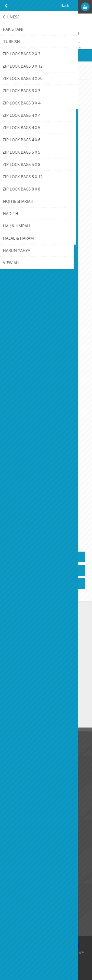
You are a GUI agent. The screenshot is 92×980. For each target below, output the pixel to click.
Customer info (18, 846)
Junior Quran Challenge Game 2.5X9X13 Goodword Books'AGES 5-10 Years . (46, 502)
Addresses (15, 854)
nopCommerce (53, 962)
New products (18, 894)
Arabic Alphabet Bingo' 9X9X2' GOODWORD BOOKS (46, 183)
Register (57, 7)
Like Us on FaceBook (24, 758)
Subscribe (15, 712)
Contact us (15, 806)
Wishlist (13, 870)
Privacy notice (18, 766)
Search (12, 918)
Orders (12, 862)
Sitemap (13, 822)
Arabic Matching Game (46, 285)
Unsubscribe (38, 712)
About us (14, 783)
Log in (67, 7)
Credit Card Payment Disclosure (32, 814)
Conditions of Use (21, 774)
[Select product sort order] (53, 103)
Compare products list (24, 910)
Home (8, 75)
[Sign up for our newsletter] (31, 703)
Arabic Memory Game (46, 391)
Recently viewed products (27, 902)
